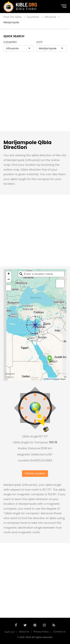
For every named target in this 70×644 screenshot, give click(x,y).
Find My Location (35, 474)
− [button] (9, 280)
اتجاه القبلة (10, 632)
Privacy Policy (41, 632)
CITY (39, 42)
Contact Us (59, 632)
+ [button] (9, 274)
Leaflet (47, 379)
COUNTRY (10, 42)
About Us (24, 632)
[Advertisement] (35, 95)
